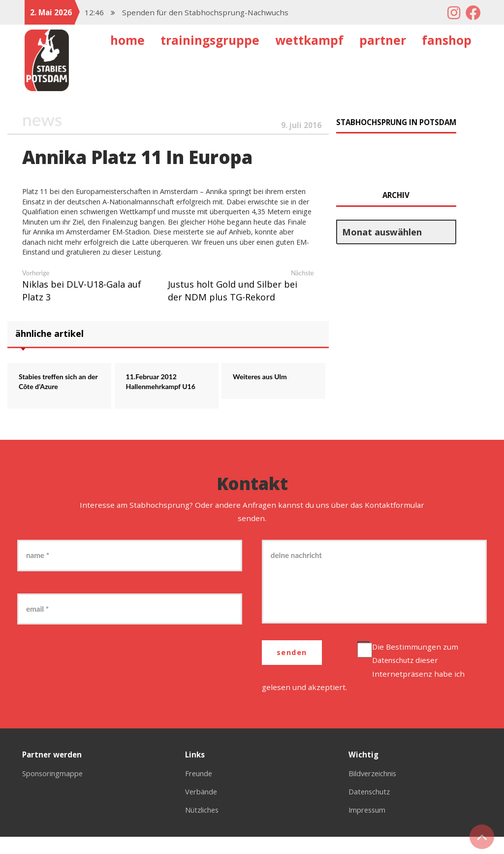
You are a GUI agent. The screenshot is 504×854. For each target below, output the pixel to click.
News (43, 120)
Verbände (203, 809)
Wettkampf (309, 40)
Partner (383, 40)
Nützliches (204, 827)
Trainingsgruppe (210, 40)
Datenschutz (396, 677)
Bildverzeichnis (376, 790)
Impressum (369, 827)
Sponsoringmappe (56, 790)
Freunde (200, 790)
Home (127, 40)
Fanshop (447, 40)
